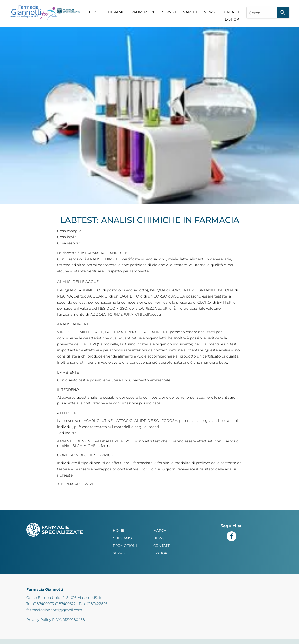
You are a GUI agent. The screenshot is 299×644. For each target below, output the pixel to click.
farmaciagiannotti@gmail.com (54, 610)
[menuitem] (93, 12)
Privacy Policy (39, 620)
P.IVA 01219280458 (68, 620)
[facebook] (232, 537)
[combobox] (262, 13)
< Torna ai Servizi (75, 484)
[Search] (283, 13)
